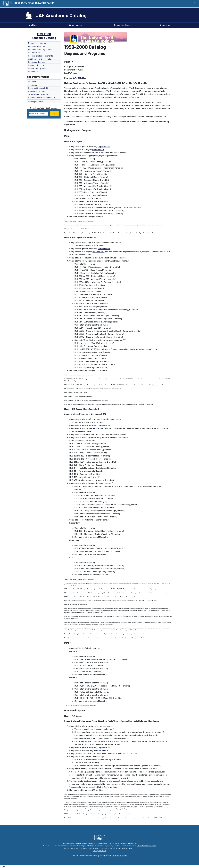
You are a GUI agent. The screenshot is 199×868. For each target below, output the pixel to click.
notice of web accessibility (125, 848)
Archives (33, 25)
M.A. (74, 716)
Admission (33, 85)
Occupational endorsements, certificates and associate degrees (43, 57)
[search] (38, 114)
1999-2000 (44, 34)
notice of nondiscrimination (146, 846)
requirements (104, 146)
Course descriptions (37, 68)
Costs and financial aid (38, 88)
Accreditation (34, 53)
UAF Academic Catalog (61, 15)
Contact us (165, 25)
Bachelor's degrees (36, 62)
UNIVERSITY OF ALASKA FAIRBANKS (34, 3)
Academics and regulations (40, 49)
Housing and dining (36, 91)
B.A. (75, 78)
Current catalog (75, 25)
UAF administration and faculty (42, 97)
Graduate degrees (36, 65)
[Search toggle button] (195, 3)
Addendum (33, 71)
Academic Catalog (44, 38)
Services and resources (38, 94)
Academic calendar (122, 25)
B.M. (79, 78)
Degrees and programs (38, 43)
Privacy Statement (99, 851)
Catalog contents (36, 102)
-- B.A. (72, 141)
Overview (32, 82)
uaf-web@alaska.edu (119, 856)
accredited (92, 843)
